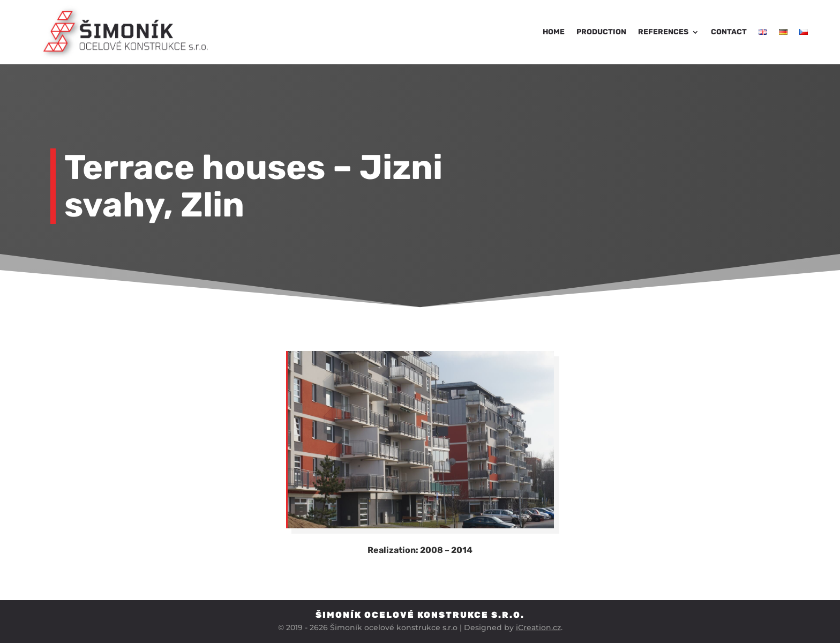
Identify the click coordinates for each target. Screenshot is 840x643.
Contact (729, 32)
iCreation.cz (538, 627)
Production (601, 32)
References (663, 32)
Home (554, 32)
